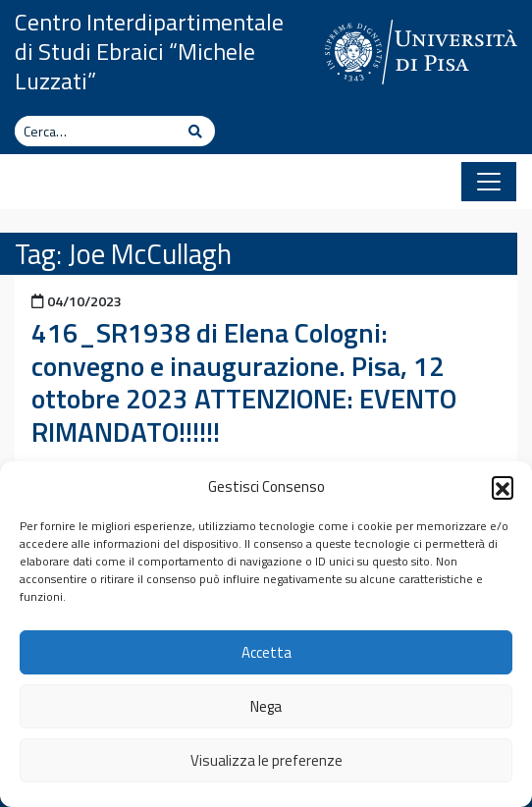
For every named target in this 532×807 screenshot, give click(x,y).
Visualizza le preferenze (266, 760)
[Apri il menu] (489, 182)
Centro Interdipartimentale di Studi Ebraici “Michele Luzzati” (149, 51)
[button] (503, 487)
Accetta (266, 652)
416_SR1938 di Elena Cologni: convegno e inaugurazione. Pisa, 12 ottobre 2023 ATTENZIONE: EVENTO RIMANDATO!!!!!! (244, 382)
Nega (266, 706)
